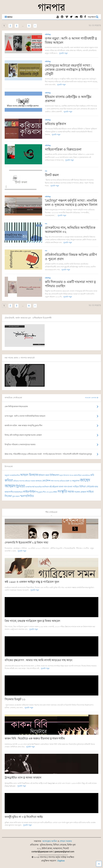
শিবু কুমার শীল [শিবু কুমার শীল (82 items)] (41, 492)
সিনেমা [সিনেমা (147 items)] (8, 496)
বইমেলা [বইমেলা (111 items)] (55, 487)
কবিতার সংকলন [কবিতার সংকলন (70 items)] (30, 481)
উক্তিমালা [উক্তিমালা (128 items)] (54, 475)
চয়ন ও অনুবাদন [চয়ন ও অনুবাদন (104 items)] (73, 481)
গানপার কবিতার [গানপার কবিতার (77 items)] (60, 481)
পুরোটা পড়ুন (63, 53)
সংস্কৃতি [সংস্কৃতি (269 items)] (62, 491)
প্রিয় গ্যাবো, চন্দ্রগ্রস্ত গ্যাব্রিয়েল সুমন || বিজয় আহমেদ (32, 621)
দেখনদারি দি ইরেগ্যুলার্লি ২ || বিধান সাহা (26, 543)
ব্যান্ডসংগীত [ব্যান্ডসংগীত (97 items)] (9, 492)
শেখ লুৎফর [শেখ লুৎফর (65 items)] (50, 492)
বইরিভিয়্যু (48, 34)
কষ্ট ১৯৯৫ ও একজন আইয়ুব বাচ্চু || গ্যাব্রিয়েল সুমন (32, 582)
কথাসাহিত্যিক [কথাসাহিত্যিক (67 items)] (86, 475)
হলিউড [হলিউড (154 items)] (30, 496)
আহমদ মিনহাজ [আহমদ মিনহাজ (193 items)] (29, 475)
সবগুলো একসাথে (92, 398)
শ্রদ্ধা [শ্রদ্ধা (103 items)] (55, 492)
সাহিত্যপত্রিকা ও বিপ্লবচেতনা (63, 149)
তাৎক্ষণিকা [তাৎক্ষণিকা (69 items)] (29, 487)
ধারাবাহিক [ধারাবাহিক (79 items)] (38, 487)
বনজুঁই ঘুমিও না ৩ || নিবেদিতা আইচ (24, 817)
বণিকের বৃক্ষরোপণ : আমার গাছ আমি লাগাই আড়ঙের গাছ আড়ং (39, 660)
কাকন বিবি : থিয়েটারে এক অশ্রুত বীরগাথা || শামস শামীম (35, 738)
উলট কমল (52, 175)
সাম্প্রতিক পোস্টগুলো (13, 398)
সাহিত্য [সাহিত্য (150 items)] (90, 492)
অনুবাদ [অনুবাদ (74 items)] (7, 475)
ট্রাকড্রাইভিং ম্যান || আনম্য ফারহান (23, 778)
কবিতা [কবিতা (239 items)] (9, 480)
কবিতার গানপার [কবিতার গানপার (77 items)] (19, 481)
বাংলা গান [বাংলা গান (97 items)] (63, 487)
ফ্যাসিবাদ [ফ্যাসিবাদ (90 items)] (46, 487)
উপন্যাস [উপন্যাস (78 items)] (66, 475)
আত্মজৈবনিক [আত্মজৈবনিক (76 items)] (15, 475)
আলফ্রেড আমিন (50, 841)
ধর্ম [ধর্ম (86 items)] (33, 487)
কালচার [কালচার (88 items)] (39, 481)
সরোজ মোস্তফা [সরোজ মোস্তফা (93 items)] (80, 492)
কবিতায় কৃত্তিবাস (55, 124)
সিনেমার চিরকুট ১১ (15, 699)
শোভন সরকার (66, 841)
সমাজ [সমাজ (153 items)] (71, 492)
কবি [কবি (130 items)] (92, 475)
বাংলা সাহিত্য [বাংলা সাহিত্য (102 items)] (73, 487)
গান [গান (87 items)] (52, 481)
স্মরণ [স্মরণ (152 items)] (23, 496)
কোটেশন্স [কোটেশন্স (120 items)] (46, 481)
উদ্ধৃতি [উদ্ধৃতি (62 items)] (61, 475)
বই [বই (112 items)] (50, 487)
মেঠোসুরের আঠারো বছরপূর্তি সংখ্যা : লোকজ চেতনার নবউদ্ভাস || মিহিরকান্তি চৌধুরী (70, 70)
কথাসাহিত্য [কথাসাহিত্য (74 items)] (78, 475)
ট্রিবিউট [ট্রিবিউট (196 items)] (20, 486)
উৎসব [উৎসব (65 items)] (72, 475)
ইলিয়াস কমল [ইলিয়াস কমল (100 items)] (44, 475)
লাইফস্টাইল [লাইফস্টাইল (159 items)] (29, 492)
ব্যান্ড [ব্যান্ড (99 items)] (96, 487)
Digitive (61, 861)
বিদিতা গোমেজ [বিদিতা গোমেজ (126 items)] (87, 487)
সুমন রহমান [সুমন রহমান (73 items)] (16, 496)
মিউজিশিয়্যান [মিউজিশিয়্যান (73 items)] (18, 492)
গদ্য (46, 171)
